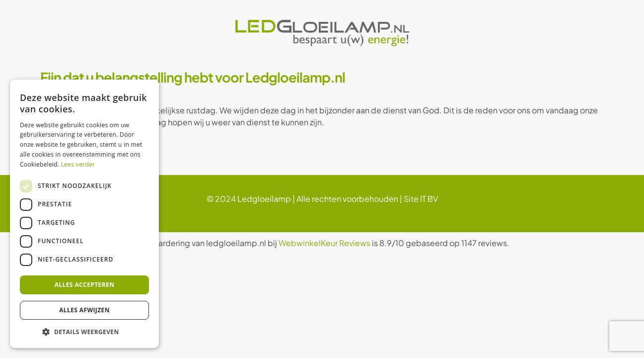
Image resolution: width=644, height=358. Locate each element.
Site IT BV (421, 199)
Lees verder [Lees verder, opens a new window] (78, 164)
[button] (84, 332)
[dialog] (84, 214)
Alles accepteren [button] (85, 285)
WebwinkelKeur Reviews (324, 243)
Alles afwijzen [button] (84, 310)
